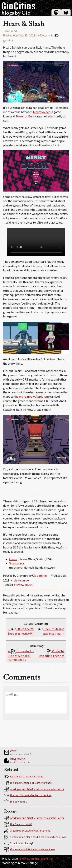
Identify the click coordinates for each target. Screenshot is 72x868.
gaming (39, 576)
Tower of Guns (25, 116)
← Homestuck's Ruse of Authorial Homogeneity (21, 655)
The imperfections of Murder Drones (28, 783)
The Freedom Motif (18, 824)
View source (21, 580)
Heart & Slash (24, 24)
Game (13, 559)
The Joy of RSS (16, 802)
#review (19, 585)
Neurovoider (41, 112)
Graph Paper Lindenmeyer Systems (27, 831)
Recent (10, 811)
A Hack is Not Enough (19, 843)
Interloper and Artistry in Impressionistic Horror (34, 789)
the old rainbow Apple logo (32, 396)
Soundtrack (17, 563)
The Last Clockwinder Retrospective (28, 795)
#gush (29, 585)
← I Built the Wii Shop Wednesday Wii (21, 631)
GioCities (18, 6)
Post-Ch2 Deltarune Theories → (52, 655)
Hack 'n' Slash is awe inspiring (24, 777)
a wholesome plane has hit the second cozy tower (36, 837)
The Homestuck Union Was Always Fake (29, 850)
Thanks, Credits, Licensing (36, 859)
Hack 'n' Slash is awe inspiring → (51, 631)
